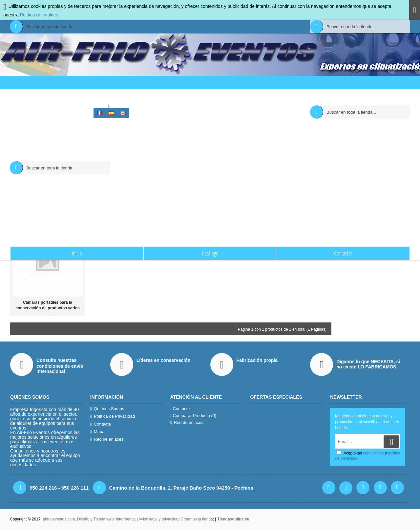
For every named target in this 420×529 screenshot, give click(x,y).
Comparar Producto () (193, 416)
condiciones (381, 164)
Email (374, 154)
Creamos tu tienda (197, 519)
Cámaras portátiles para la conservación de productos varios (47, 305)
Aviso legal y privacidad (160, 519)
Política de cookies (39, 15)
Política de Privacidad (113, 416)
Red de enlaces (107, 439)
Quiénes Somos (107, 409)
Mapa (97, 432)
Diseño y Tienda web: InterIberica (106, 519)
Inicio (202, 96)
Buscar (216, 96)
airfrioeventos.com (59, 519)
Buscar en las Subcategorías (246, 146)
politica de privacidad (361, 169)
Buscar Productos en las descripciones (255, 154)
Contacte (101, 424)
